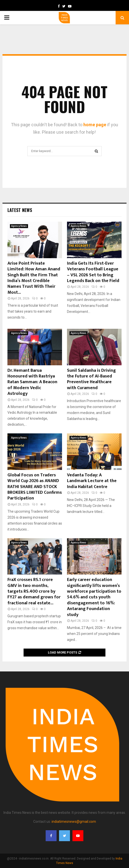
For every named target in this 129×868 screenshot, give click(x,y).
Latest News (20, 210)
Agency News (19, 226)
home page (95, 125)
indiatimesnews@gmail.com (74, 822)
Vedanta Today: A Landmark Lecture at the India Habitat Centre (92, 481)
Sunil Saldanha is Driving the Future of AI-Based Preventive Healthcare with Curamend (91, 379)
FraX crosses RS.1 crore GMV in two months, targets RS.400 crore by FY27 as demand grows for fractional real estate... (34, 591)
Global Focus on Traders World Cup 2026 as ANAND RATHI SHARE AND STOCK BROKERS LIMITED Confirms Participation (35, 487)
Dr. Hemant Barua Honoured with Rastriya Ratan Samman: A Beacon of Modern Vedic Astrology (32, 382)
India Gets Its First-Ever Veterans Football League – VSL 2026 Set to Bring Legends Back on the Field (93, 272)
